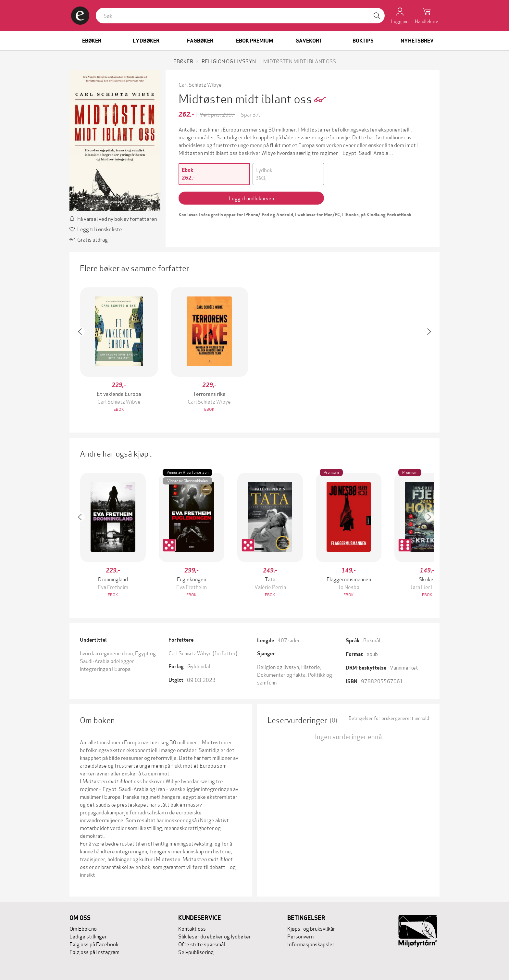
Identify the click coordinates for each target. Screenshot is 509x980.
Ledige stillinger (88, 936)
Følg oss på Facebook (94, 944)
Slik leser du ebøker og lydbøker (215, 936)
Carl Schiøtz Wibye (200, 84)
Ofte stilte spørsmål (202, 944)
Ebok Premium (255, 41)
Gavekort (309, 41)
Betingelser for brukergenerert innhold (389, 718)
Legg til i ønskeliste (96, 229)
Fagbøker (200, 41)
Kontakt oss (192, 928)
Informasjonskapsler (311, 944)
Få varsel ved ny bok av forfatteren (113, 218)
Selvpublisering (196, 952)
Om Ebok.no (83, 928)
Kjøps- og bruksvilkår (311, 928)
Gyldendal (199, 666)
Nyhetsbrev (417, 41)
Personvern (300, 936)
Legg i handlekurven (251, 198)
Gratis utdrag (89, 239)
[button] (83, 350)
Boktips (363, 41)
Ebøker (92, 41)
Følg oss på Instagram (94, 952)
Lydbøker (146, 41)
